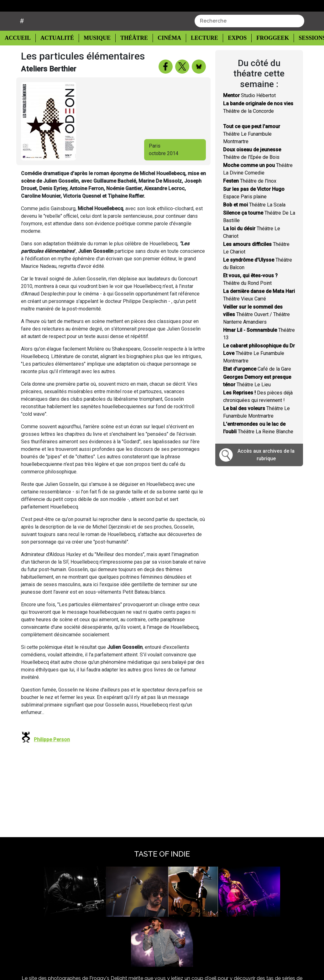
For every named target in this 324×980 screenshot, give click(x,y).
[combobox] (249, 37)
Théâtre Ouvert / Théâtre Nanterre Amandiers (256, 330)
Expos (231, 54)
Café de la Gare (257, 385)
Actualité (55, 54)
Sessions (305, 54)
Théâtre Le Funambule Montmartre (252, 150)
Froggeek (266, 54)
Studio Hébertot (249, 111)
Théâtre (130, 54)
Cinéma (164, 54)
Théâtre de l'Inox (250, 197)
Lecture (198, 54)
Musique (94, 54)
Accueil (19, 53)
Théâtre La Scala (254, 221)
